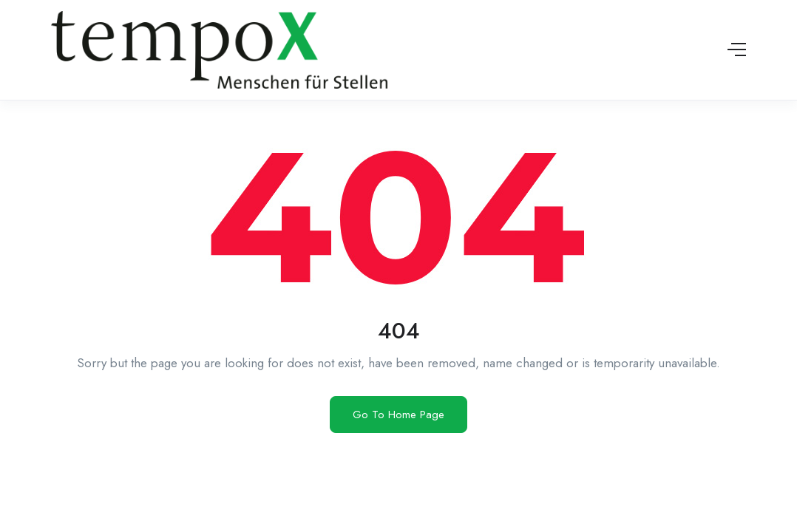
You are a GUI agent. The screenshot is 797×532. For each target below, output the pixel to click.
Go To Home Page (398, 415)
